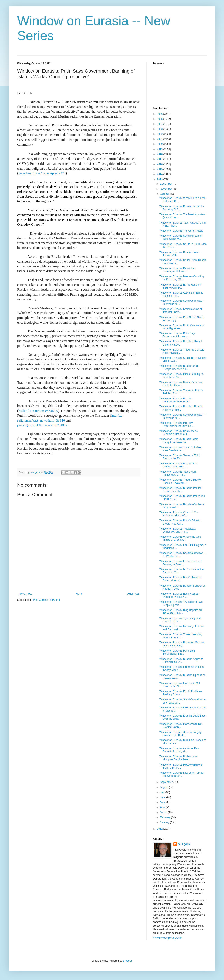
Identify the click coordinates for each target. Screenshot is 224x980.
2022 (160, 134)
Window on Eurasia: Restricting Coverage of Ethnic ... (177, 270)
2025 (160, 119)
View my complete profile (167, 938)
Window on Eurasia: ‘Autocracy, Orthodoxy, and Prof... (178, 530)
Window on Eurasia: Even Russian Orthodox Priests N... (179, 595)
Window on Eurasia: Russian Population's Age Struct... (176, 400)
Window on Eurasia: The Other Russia (181, 231)
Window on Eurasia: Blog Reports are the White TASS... (181, 612)
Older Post (133, 594)
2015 (160, 169)
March (164, 812)
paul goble (184, 844)
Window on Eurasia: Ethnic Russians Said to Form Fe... (180, 286)
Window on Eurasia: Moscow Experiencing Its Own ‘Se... (177, 424)
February (166, 817)
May (163, 802)
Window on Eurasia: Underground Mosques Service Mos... (179, 758)
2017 (160, 159)
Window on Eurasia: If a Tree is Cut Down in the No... (180, 685)
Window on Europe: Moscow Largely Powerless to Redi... (180, 734)
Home (79, 594)
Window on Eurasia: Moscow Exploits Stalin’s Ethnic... (181, 766)
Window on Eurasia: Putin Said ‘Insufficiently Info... (177, 652)
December (166, 184)
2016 (160, 164)
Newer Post (25, 594)
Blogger (127, 961)
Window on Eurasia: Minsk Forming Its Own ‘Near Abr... (181, 376)
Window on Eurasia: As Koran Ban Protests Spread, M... (179, 750)
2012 (160, 829)
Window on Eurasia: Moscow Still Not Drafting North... (181, 725)
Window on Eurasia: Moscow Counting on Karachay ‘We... (181, 278)
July (163, 792)
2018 (160, 154)
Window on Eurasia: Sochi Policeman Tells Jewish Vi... (181, 237)
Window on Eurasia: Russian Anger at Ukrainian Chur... (181, 660)
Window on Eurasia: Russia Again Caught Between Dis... (179, 441)
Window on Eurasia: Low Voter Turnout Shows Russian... (182, 774)
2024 (160, 124)
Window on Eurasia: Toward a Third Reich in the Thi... (180, 457)
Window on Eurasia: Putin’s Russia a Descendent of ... (180, 579)
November (166, 189)
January (165, 822)
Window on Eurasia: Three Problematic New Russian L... (182, 351)
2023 (160, 129)
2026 (160, 114)
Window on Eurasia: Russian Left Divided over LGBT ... (178, 465)
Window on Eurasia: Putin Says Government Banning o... (177, 335)
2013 (160, 179)
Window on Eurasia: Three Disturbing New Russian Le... (181, 449)
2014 (160, 174)
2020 (160, 144)
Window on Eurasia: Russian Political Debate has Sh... (181, 489)
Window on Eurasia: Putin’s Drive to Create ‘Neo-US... (180, 522)
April (163, 807)
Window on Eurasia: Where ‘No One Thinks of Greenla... (180, 538)
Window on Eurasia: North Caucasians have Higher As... (181, 327)
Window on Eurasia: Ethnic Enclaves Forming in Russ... (180, 563)
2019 (160, 149)
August (164, 787)
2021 (160, 139)
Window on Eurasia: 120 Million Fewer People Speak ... (181, 603)
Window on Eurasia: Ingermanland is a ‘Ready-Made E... (181, 668)
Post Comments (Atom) (46, 600)
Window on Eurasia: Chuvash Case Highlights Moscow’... (180, 514)
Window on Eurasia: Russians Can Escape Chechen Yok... (179, 367)
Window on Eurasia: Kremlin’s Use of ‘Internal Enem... (181, 311)
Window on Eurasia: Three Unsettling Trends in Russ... (181, 636)
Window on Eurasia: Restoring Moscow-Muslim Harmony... (182, 644)
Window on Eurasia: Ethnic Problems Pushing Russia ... (181, 693)
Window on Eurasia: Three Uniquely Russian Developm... (180, 481)
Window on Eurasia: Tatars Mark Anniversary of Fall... (178, 473)
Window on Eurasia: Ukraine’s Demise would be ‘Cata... (181, 384)
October (165, 194)
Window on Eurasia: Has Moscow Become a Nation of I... (179, 433)
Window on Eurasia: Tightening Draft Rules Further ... (180, 620)
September (167, 782)
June (163, 797)
